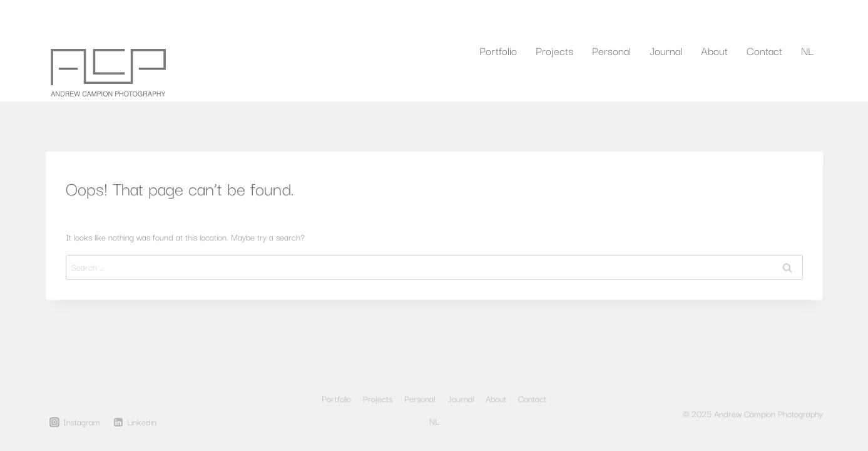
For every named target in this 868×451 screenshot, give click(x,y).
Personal (611, 50)
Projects (554, 50)
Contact (764, 50)
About (714, 50)
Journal (666, 50)
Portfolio (498, 50)
